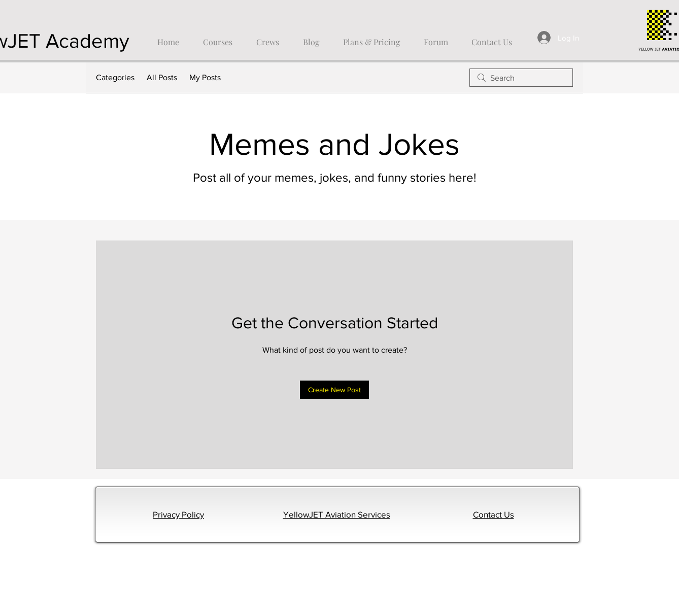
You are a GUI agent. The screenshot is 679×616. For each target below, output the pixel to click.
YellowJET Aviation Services (337, 514)
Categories (115, 77)
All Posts (162, 77)
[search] (521, 78)
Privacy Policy (178, 514)
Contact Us (494, 514)
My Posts (205, 77)
